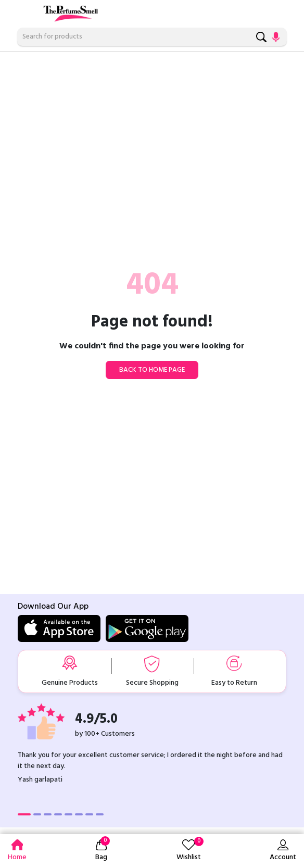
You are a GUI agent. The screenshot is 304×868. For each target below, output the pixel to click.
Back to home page (152, 370)
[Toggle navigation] (24, 11)
